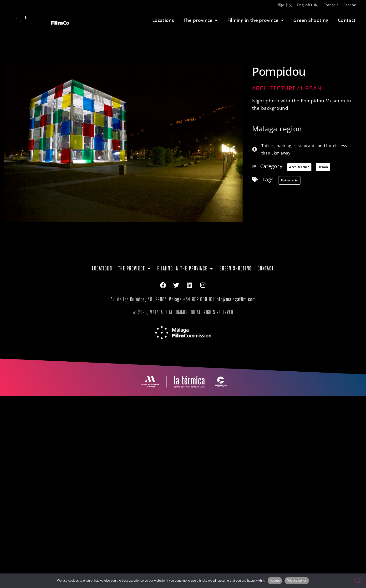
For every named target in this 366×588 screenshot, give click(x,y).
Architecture (274, 88)
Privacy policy (297, 581)
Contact (347, 20)
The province (201, 20)
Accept (275, 581)
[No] (358, 580)
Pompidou (279, 71)
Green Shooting (311, 20)
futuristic (290, 180)
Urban (311, 88)
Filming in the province (256, 20)
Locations (163, 20)
